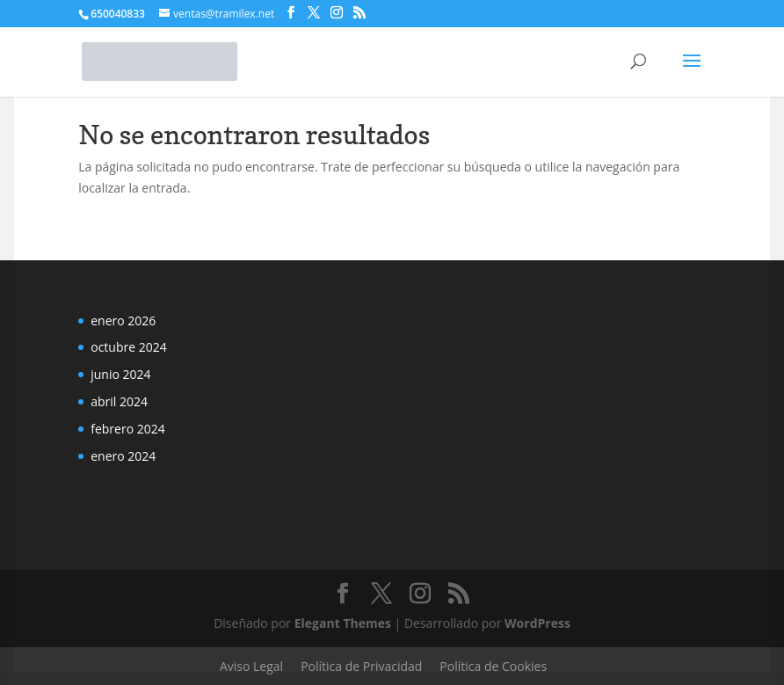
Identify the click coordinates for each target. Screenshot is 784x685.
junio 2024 (120, 374)
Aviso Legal (251, 666)
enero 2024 (123, 456)
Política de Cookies (493, 666)
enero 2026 (123, 321)
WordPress (537, 623)
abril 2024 (119, 401)
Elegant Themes (343, 623)
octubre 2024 (129, 347)
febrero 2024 (128, 429)
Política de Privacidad (361, 666)
